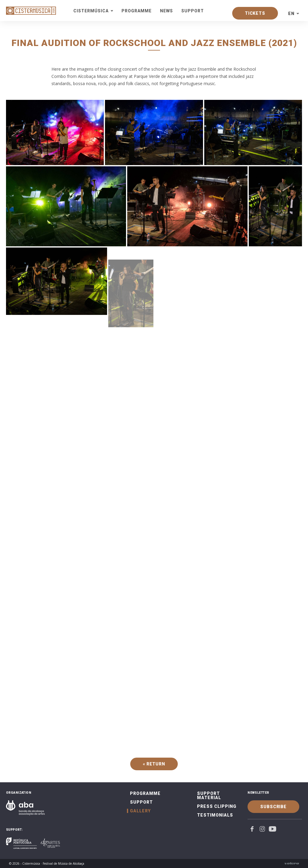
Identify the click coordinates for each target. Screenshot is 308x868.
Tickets (255, 13)
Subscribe (273, 807)
